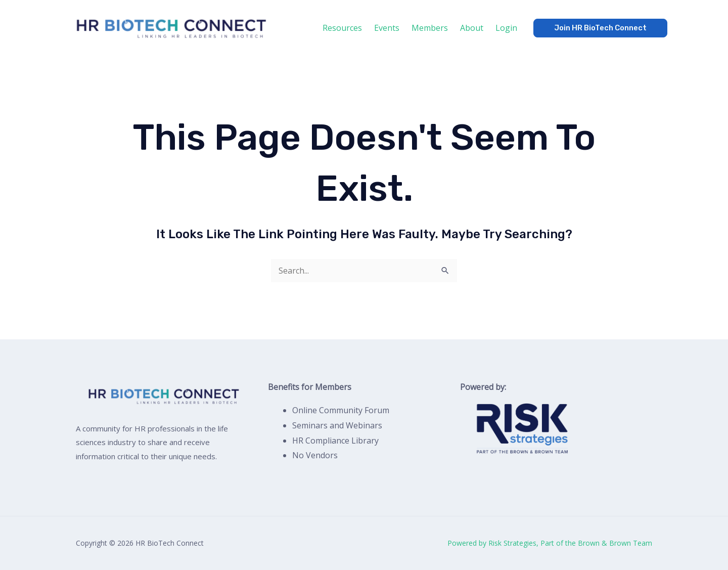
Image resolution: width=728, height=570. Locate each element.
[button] (600, 28)
